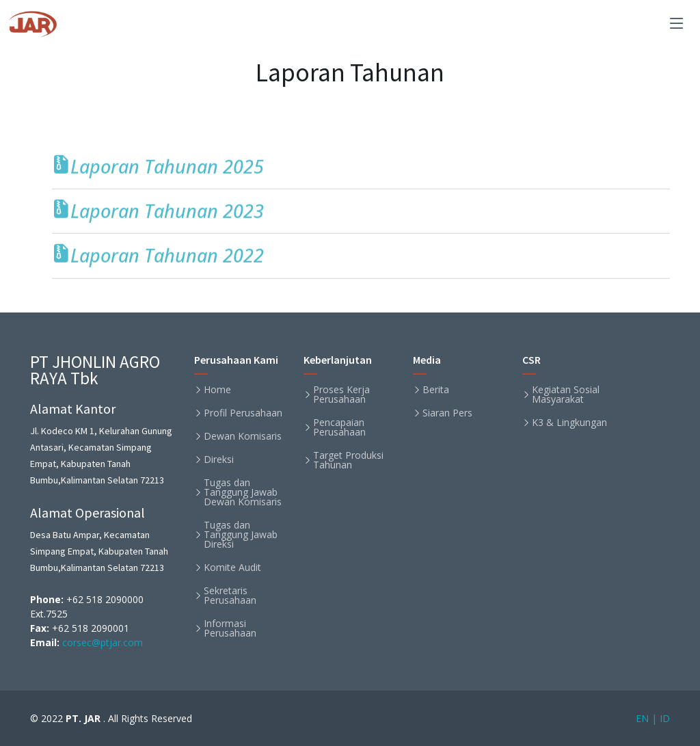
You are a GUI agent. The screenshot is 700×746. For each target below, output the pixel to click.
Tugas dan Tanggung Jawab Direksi (241, 535)
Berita (436, 390)
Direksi (219, 459)
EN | (646, 718)
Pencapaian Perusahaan (339, 427)
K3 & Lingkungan (569, 423)
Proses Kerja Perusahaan (341, 395)
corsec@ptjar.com (101, 642)
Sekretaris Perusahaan (230, 596)
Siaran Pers (447, 413)
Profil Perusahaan (243, 413)
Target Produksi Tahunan (348, 460)
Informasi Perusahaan (230, 628)
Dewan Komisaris (243, 436)
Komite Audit (232, 568)
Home (217, 390)
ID (665, 718)
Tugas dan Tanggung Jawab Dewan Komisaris (243, 492)
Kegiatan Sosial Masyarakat (566, 395)
